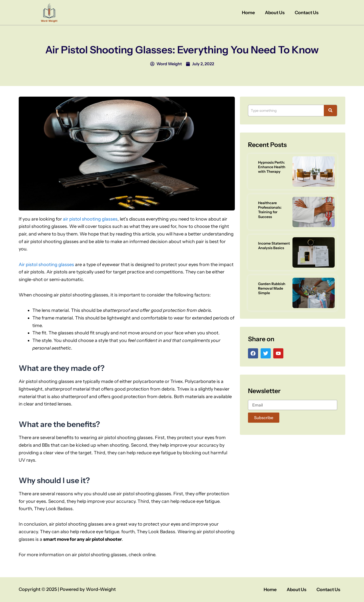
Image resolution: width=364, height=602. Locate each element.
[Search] (286, 111)
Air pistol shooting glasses (46, 265)
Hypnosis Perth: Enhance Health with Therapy (272, 167)
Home (248, 13)
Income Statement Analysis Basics (274, 246)
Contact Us (307, 13)
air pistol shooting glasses (90, 219)
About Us (275, 13)
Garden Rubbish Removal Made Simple (272, 288)
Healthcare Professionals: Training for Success (270, 210)
